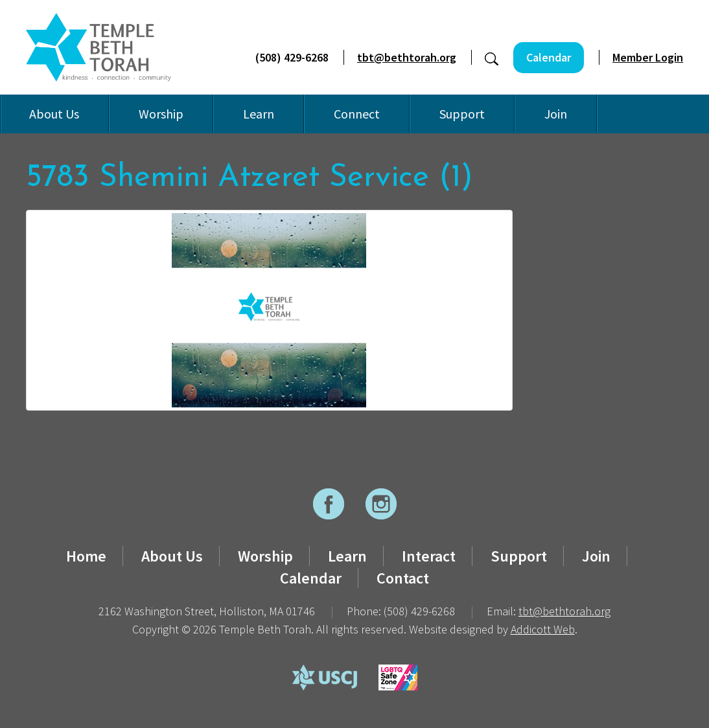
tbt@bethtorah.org (407, 57)
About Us (54, 114)
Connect (357, 114)
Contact (403, 578)
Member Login (648, 57)
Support (462, 114)
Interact (429, 556)
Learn (259, 114)
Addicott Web (543, 629)
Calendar (549, 57)
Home (86, 556)
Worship (161, 114)
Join (556, 114)
